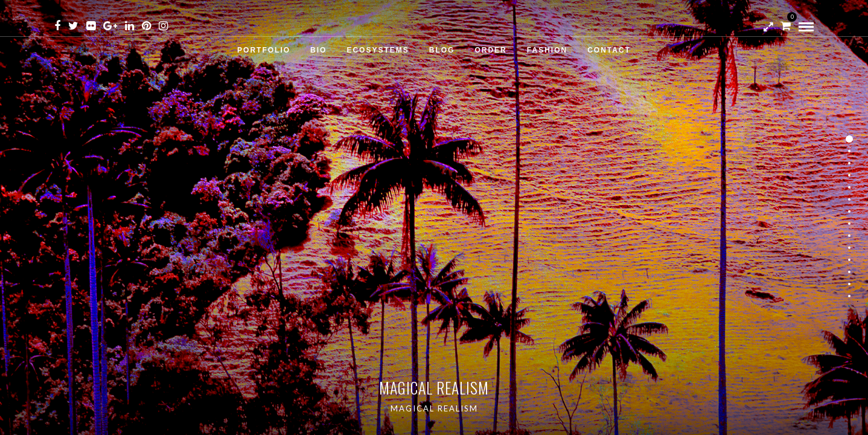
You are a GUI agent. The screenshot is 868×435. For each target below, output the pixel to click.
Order (490, 50)
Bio (318, 50)
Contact (609, 50)
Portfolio (264, 50)
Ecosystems (378, 50)
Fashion (547, 50)
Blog (442, 50)
